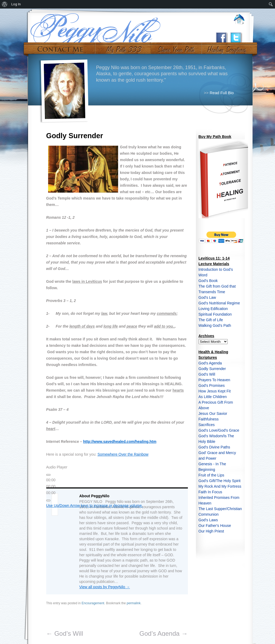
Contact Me (60, 47)
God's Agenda (210, 363)
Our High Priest (211, 531)
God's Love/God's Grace (219, 430)
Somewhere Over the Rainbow (123, 454)
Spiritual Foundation (215, 314)
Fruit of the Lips (212, 475)
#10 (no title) (226, 47)
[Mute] (48, 500)
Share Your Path (176, 47)
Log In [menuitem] (16, 4)
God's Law (207, 297)
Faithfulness (209, 419)
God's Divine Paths (214, 447)
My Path (123, 47)
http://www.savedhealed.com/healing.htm (120, 442)
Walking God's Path (215, 325)
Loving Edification (213, 309)
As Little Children (213, 397)
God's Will (207, 374)
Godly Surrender (212, 369)
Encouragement (93, 603)
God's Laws (208, 520)
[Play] (48, 475)
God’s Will (65, 633)
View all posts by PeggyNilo (105, 587)
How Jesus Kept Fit (215, 391)
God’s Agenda (163, 633)
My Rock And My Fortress (220, 486)
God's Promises (212, 385)
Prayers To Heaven (214, 380)
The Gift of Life (211, 320)
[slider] (51, 486)
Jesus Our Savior (213, 414)
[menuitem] (5, 4)
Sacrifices (207, 425)
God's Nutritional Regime (219, 303)
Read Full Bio (222, 93)
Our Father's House (215, 526)
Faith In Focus (210, 492)
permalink (134, 603)
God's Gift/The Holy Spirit (220, 481)
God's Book (208, 281)
